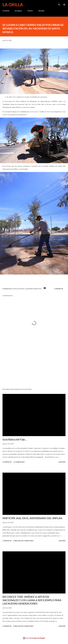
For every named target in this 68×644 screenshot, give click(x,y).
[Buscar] (59, 4)
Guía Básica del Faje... (14, 439)
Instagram (18, 11)
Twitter (30, 11)
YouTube (41, 11)
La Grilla (13, 5)
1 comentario (19, 462)
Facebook (6, 11)
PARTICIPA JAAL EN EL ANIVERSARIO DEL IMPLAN (32, 518)
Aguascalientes (18, 289)
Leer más (62, 462)
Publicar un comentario (23, 541)
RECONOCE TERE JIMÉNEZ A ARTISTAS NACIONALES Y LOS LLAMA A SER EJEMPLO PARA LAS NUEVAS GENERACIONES (32, 600)
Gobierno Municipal (33, 289)
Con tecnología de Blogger (34, 638)
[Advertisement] (34, 367)
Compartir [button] (59, 289)
